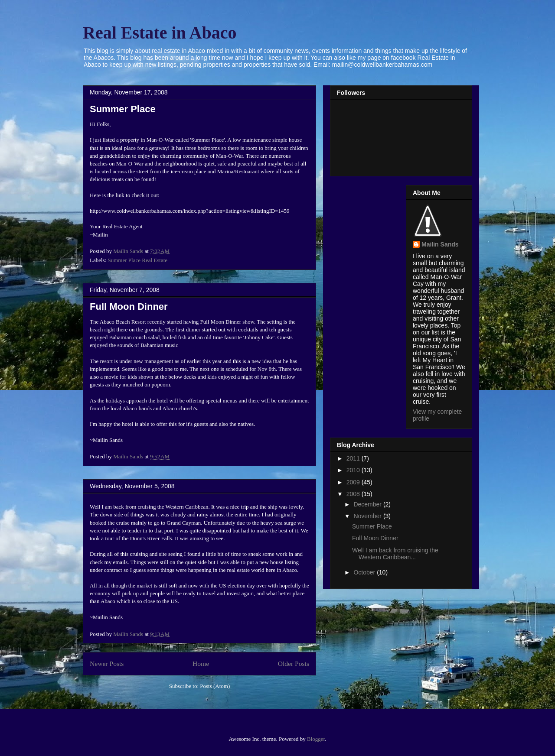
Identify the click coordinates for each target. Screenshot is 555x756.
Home (201, 664)
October (365, 572)
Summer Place (123, 109)
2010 (354, 470)
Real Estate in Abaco (160, 33)
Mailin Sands (440, 244)
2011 (354, 458)
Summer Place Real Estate (138, 260)
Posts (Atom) (215, 686)
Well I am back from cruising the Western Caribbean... (395, 554)
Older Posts (294, 664)
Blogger (316, 739)
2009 (354, 482)
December (368, 504)
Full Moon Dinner (129, 307)
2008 (354, 494)
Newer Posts (107, 664)
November (368, 516)
